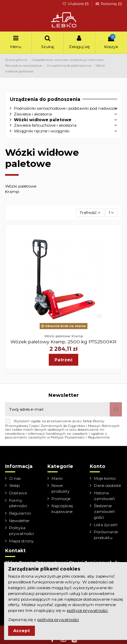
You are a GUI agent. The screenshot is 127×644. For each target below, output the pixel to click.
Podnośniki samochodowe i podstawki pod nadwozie (66, 108)
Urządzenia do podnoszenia (45, 99)
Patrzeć (63, 360)
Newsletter (19, 521)
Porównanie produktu (106, 535)
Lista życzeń (106, 525)
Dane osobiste (107, 485)
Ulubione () (76, 4)
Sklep (14, 485)
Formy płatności (18, 503)
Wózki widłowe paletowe (43, 120)
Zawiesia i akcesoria (33, 114)
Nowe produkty (61, 488)
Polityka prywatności (22, 531)
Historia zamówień (104, 496)
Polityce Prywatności (68, 437)
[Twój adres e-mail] (57, 409)
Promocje (61, 499)
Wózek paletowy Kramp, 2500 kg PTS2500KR (63, 342)
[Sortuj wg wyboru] (90, 213)
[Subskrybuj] (116, 409)
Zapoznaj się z (44, 619)
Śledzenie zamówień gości (104, 511)
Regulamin (20, 513)
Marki (57, 478)
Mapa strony (22, 541)
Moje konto (105, 478)
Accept (22, 631)
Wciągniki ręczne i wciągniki (42, 131)
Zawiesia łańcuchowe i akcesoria (45, 125)
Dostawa (18, 493)
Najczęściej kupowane (62, 509)
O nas (15, 478)
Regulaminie (99, 437)
